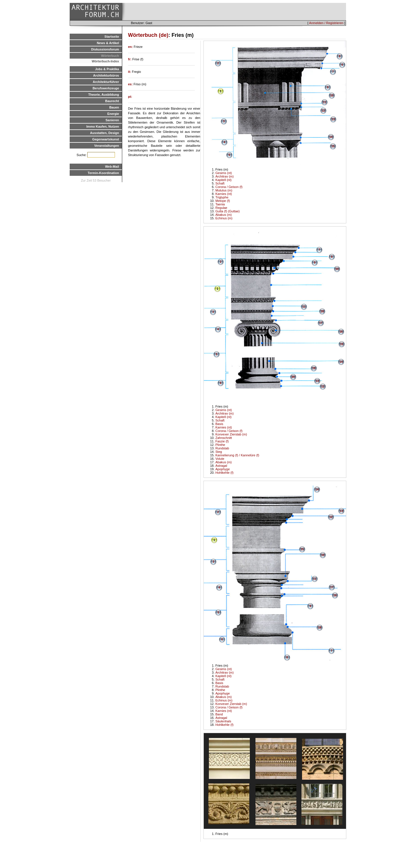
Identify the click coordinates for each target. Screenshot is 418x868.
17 (321, 323)
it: (130, 72)
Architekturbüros (106, 75)
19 (314, 368)
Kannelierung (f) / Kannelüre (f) (237, 455)
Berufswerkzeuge (106, 88)
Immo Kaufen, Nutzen (103, 126)
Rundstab (222, 448)
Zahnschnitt (224, 438)
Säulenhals (223, 721)
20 (293, 377)
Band (219, 714)
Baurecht (112, 101)
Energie (113, 114)
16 (341, 332)
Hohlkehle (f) (224, 473)
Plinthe (220, 445)
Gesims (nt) (224, 173)
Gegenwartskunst (106, 139)
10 (332, 96)
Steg (219, 452)
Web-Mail (112, 167)
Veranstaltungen (107, 146)
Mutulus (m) (224, 190)
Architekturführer (106, 82)
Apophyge (223, 469)
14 (331, 137)
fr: (130, 59)
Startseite (112, 37)
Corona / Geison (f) (229, 187)
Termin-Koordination (103, 173)
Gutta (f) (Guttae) (228, 211)
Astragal (221, 466)
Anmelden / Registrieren (326, 23)
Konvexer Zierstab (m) (231, 434)
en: (131, 47)
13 (333, 119)
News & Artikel (108, 43)
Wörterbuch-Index (105, 61)
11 (324, 102)
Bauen (114, 107)
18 (322, 311)
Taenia (220, 204)
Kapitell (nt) (224, 180)
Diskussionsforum (105, 49)
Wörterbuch (110, 56)
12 (323, 111)
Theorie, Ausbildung (104, 95)
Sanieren (112, 120)
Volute (220, 459)
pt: (130, 97)
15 (333, 146)
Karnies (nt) (224, 194)
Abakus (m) (224, 215)
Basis (219, 424)
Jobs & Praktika (107, 69)
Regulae (221, 208)
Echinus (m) (224, 218)
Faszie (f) (222, 441)
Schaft (220, 183)
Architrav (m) (225, 176)
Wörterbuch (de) (148, 35)
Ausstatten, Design (105, 133)
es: (131, 84)
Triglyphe (222, 197)
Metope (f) (223, 201)
